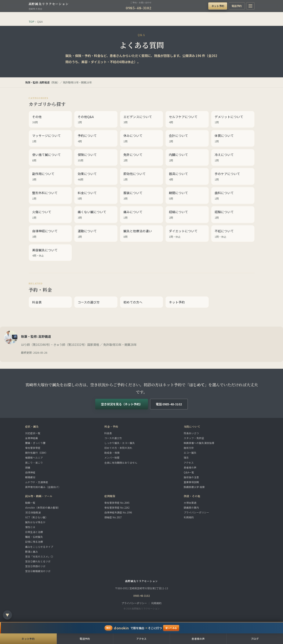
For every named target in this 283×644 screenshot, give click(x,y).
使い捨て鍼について (50, 158)
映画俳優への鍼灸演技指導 (199, 443)
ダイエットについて (187, 234)
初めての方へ (133, 302)
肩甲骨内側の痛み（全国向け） (43, 487)
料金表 (37, 302)
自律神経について (50, 234)
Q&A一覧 (189, 472)
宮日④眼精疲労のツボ (38, 571)
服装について (142, 196)
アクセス (189, 463)
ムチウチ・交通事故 (37, 482)
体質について (233, 139)
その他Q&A (96, 120)
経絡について (187, 215)
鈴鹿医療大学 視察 (194, 487)
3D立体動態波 (33, 512)
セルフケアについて (187, 120)
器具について (187, 177)
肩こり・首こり (34, 463)
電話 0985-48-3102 (169, 404)
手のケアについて (233, 177)
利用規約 (189, 517)
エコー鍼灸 (190, 453)
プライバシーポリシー (196, 512)
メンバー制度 (112, 458)
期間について (187, 196)
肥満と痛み (32, 552)
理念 (186, 458)
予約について (96, 139)
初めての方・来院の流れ (118, 448)
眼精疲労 (30, 477)
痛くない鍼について (96, 215)
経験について (233, 215)
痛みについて (142, 215)
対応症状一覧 (33, 433)
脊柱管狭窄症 (33, 448)
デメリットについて (233, 120)
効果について (96, 177)
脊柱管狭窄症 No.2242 (117, 508)
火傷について (50, 215)
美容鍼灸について (50, 253)
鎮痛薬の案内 (191, 508)
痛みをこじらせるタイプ (39, 547)
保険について (96, 158)
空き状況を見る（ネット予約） (122, 404)
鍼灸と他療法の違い (142, 234)
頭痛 (28, 467)
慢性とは (30, 527)
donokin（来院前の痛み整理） (43, 508)
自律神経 (30, 472)
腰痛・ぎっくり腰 (35, 443)
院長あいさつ (191, 433)
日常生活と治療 (34, 532)
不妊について (233, 234)
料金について (96, 196)
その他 (50, 120)
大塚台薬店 (190, 503)
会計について (187, 139)
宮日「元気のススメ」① (39, 556)
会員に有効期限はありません (121, 463)
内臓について (187, 158)
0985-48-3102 (139, 8)
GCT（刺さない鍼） (37, 517)
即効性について (142, 177)
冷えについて (233, 158)
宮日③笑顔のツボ (35, 566)
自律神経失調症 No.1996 (118, 512)
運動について (96, 234)
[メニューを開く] (250, 6)
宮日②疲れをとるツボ (38, 561)
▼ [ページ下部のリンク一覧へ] (7, 615)
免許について (142, 158)
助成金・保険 (112, 453)
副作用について (50, 177)
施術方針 (189, 448)
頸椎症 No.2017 (113, 517)
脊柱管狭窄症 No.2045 (117, 503)
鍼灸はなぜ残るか (35, 522)
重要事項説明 (191, 482)
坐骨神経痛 (32, 438)
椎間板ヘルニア (34, 458)
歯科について (233, 196)
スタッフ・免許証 (194, 438)
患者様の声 (190, 467)
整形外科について (50, 196)
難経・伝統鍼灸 (34, 537)
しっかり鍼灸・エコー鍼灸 (120, 443)
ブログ (255, 639)
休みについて (142, 139)
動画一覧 (30, 503)
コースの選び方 (89, 302)
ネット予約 (218, 6)
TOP (31, 22)
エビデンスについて (142, 120)
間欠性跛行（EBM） (37, 453)
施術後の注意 (191, 477)
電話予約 (237, 6)
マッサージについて (50, 139)
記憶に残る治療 (34, 542)
